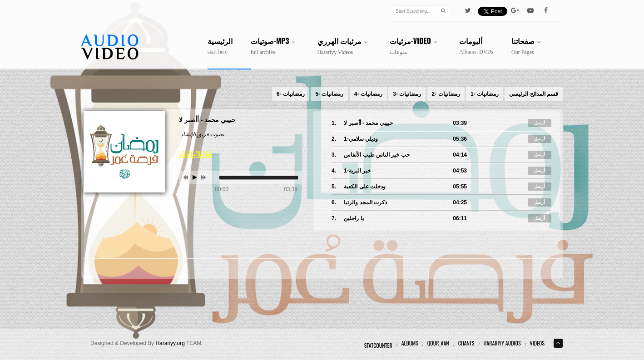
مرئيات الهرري (344, 46)
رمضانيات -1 (485, 94)
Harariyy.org (170, 343)
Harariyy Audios (502, 343)
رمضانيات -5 (329, 94)
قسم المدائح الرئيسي (534, 94)
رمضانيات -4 (368, 94)
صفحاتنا (528, 46)
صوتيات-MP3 (275, 46)
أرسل (540, 123)
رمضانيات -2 (446, 94)
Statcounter (378, 345)
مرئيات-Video (415, 46)
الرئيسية (220, 46)
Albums (410, 343)
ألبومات (476, 46)
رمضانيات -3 (407, 94)
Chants (466, 343)
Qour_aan (438, 343)
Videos (537, 343)
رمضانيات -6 (291, 94)
